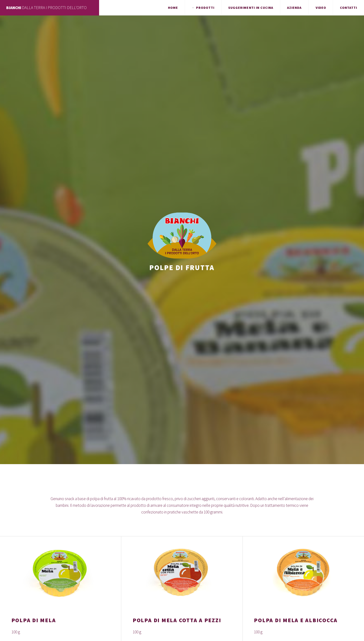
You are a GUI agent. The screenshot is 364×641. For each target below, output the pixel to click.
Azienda (294, 8)
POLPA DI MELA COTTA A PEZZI (177, 620)
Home (173, 8)
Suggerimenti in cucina (251, 8)
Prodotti (205, 8)
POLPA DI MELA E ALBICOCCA (296, 620)
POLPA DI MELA (34, 620)
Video (321, 8)
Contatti (349, 8)
